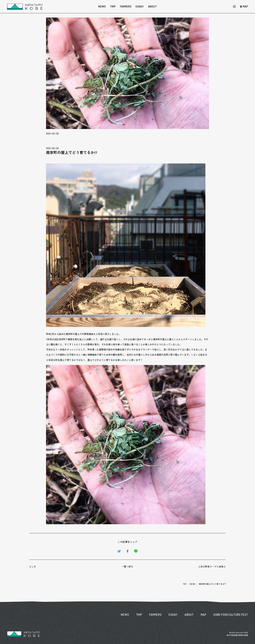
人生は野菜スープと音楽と (212, 566)
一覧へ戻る (127, 566)
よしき (33, 566)
